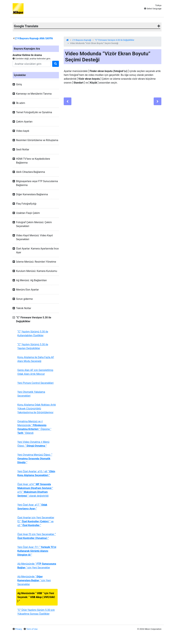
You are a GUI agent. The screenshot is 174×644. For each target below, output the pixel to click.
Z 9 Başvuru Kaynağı (82, 40)
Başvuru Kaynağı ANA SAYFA (34, 38)
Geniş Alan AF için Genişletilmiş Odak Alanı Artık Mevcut (35, 372)
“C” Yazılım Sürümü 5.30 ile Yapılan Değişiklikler (33, 346)
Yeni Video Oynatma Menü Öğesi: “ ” (33, 444)
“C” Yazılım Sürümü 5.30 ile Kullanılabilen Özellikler (33, 334)
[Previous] (68, 101)
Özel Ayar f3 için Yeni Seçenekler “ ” (37, 536)
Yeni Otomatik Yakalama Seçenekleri (31, 394)
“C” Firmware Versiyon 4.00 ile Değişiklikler (115, 40)
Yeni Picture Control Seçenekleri (36, 383)
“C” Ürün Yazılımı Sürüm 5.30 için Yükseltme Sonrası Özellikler (36, 612)
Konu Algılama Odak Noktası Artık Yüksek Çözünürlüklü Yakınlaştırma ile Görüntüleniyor (37, 409)
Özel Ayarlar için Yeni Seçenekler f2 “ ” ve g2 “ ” (36, 521)
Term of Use (32, 629)
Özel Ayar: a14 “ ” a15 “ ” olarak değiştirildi (35, 490)
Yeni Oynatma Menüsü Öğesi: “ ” (35, 459)
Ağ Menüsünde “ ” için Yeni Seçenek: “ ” (36, 597)
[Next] (158, 101)
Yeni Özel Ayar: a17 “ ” (32, 507)
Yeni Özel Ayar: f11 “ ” (37, 551)
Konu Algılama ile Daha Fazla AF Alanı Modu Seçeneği (36, 359)
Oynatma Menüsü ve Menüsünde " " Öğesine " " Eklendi (34, 427)
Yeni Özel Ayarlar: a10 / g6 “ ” (36, 473)
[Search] (32, 64)
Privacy (19, 629)
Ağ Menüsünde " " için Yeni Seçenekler (37, 566)
